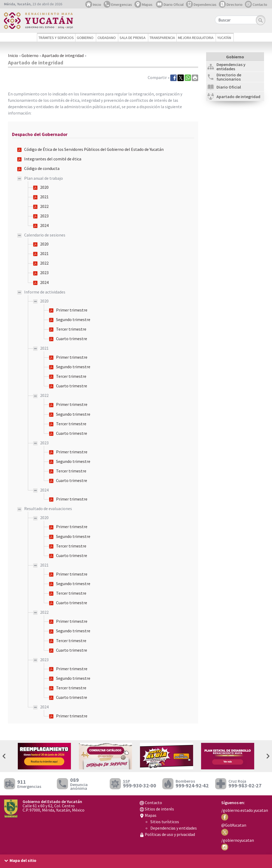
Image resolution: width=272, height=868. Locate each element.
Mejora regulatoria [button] (196, 38)
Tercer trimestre (71, 329)
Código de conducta (42, 168)
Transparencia (162, 38)
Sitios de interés (157, 809)
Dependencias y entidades (174, 828)
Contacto (256, 5)
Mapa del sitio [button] (23, 860)
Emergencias (118, 5)
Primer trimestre (72, 310)
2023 (44, 216)
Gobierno (30, 55)
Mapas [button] (143, 5)
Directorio (231, 5)
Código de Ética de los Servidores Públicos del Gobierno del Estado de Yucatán (94, 149)
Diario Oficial (170, 5)
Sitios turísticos (165, 822)
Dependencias (201, 5)
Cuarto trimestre (72, 339)
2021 (44, 197)
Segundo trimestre (73, 319)
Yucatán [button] (224, 38)
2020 (44, 187)
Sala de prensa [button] (133, 38)
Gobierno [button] (85, 38)
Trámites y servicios (56, 38)
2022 (44, 206)
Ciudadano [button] (107, 38)
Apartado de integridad (63, 55)
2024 (44, 225)
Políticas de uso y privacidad (167, 834)
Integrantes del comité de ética (53, 159)
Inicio (93, 5)
